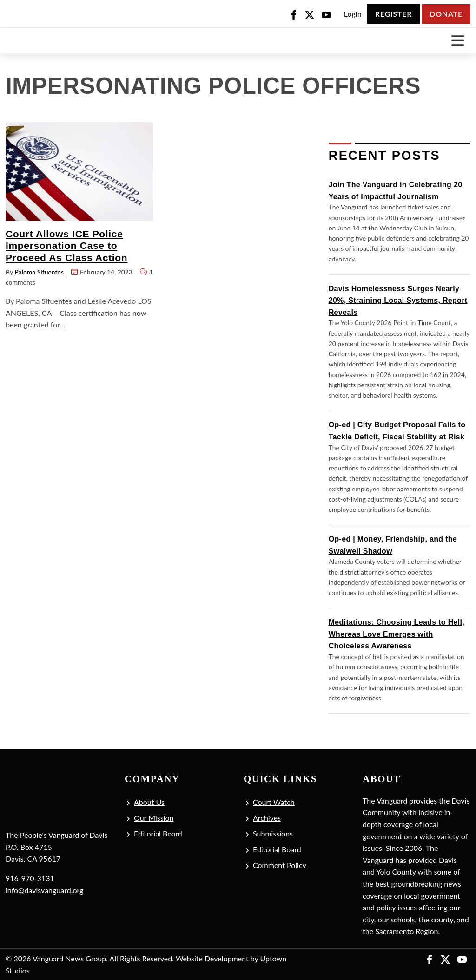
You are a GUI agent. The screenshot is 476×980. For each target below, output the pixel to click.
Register (393, 14)
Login (353, 14)
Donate (446, 14)
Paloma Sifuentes (39, 272)
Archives (267, 818)
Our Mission (154, 818)
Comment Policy (280, 865)
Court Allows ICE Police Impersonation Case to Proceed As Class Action (66, 246)
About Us (149, 802)
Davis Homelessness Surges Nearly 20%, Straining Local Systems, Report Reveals (398, 301)
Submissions (273, 833)
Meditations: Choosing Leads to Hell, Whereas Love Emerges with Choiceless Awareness (397, 634)
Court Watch (274, 802)
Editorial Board (158, 833)
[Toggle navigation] (458, 41)
